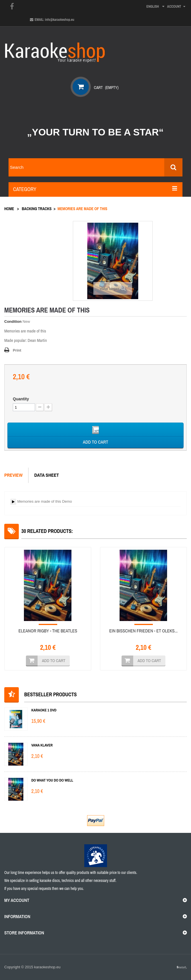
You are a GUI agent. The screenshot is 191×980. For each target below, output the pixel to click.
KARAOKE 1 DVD (44, 710)
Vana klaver (42, 745)
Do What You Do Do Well (52, 780)
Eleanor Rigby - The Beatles (48, 631)
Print (17, 350)
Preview (13, 475)
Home (9, 209)
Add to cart (54, 661)
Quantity (21, 399)
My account (17, 900)
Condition (13, 321)
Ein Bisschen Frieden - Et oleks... (143, 631)
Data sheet (47, 475)
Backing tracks (37, 209)
